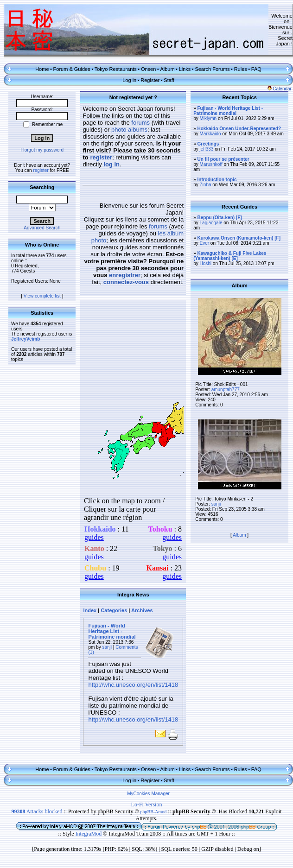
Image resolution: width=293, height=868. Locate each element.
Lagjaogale (211, 223)
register (41, 170)
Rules (241, 69)
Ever (205, 243)
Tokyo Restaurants (116, 69)
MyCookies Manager (148, 794)
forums (140, 123)
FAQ (256, 69)
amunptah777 (226, 390)
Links (185, 69)
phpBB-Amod (154, 812)
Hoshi (206, 263)
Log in (129, 80)
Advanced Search (42, 228)
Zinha (206, 185)
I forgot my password (42, 150)
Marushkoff (211, 164)
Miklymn (208, 118)
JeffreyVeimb (25, 339)
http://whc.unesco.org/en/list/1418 (133, 685)
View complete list (42, 296)
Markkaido (210, 134)
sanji (107, 647)
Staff (169, 80)
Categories (114, 610)
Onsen (148, 69)
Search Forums (212, 69)
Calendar (280, 89)
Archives (142, 610)
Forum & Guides (72, 69)
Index (90, 610)
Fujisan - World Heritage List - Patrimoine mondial (112, 631)
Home (42, 69)
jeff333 (207, 149)
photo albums (129, 130)
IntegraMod (89, 834)
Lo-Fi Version (147, 805)
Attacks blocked (37, 811)
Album (167, 69)
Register (150, 80)
